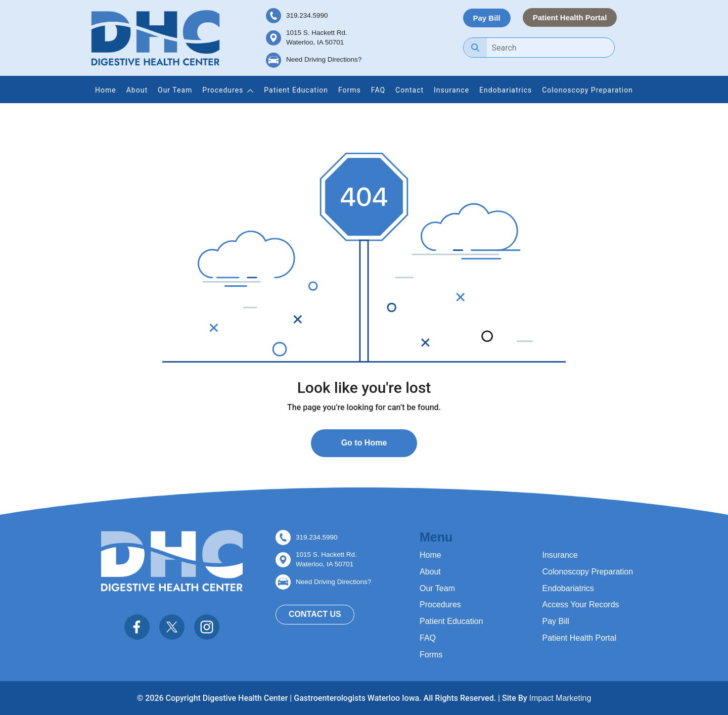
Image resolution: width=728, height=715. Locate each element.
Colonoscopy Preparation (587, 90)
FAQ (378, 90)
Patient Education (296, 90)
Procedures (223, 90)
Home (106, 90)
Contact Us (315, 614)
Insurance (451, 90)
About (137, 90)
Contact (409, 90)
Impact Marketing (560, 698)
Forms (350, 90)
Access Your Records (581, 605)
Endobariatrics (506, 90)
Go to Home (364, 443)
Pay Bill (487, 18)
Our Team (175, 90)
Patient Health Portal (570, 17)
